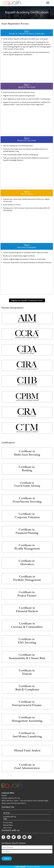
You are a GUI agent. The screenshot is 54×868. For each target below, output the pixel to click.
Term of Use (7, 828)
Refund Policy (8, 825)
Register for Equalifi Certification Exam (27, 300)
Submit (7, 859)
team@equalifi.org (10, 817)
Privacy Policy (8, 822)
